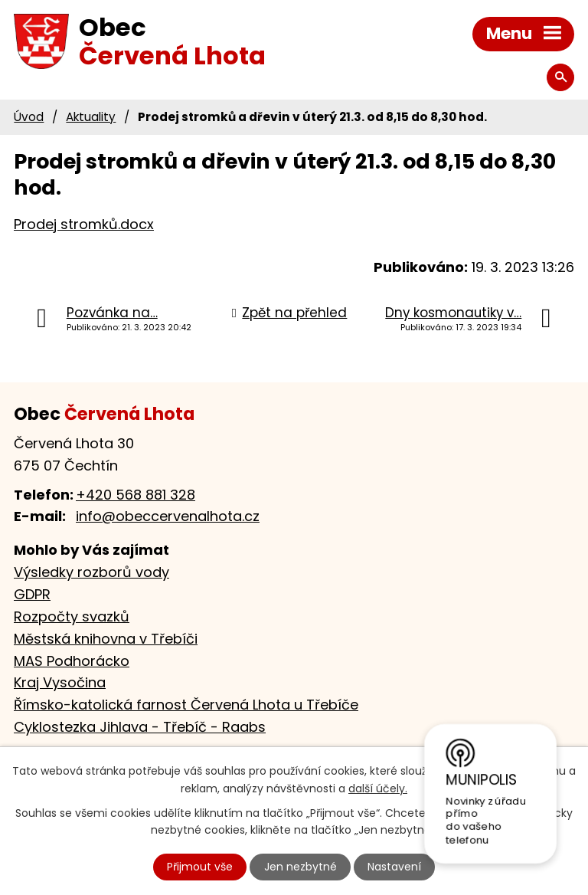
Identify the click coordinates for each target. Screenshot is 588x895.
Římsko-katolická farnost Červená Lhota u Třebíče (186, 705)
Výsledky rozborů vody (91, 572)
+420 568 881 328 (136, 495)
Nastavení (394, 867)
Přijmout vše (200, 867)
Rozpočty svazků (72, 616)
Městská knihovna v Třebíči (106, 639)
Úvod (29, 117)
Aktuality (91, 117)
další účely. (378, 788)
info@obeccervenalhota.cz (168, 516)
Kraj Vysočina (60, 682)
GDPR (32, 594)
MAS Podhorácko (72, 661)
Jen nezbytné (301, 867)
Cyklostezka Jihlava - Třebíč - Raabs (140, 727)
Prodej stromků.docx (84, 224)
